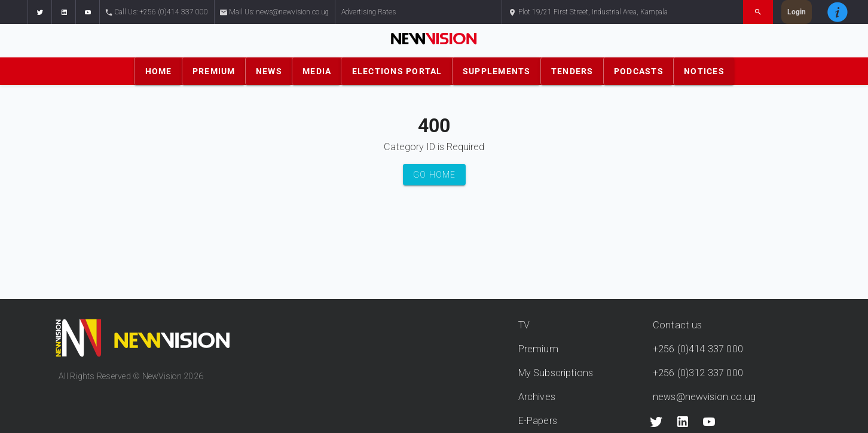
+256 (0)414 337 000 (698, 349)
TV (524, 325)
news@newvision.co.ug (704, 397)
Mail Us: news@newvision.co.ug (275, 12)
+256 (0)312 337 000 (698, 373)
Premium (538, 349)
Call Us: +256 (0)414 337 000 (157, 12)
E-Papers (538, 421)
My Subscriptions (556, 373)
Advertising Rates (369, 12)
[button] (39, 12)
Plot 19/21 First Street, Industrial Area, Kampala (588, 12)
